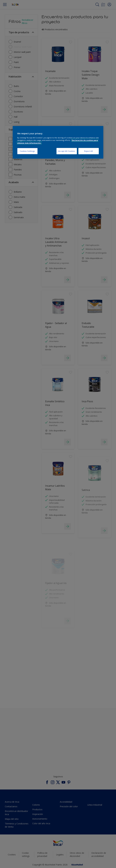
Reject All (89, 151)
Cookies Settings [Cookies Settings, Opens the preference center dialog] (27, 151)
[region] (58, 142)
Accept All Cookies (67, 151)
